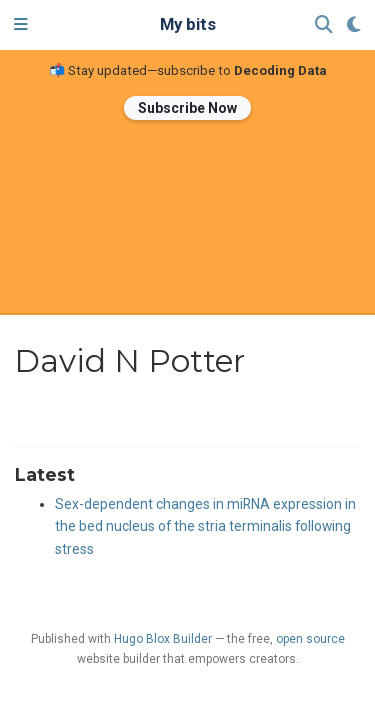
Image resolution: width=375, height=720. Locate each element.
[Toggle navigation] (21, 25)
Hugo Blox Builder (163, 639)
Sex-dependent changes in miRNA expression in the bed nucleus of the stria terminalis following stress (205, 527)
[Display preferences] (354, 25)
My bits (188, 24)
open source (310, 639)
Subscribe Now (187, 108)
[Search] (324, 25)
